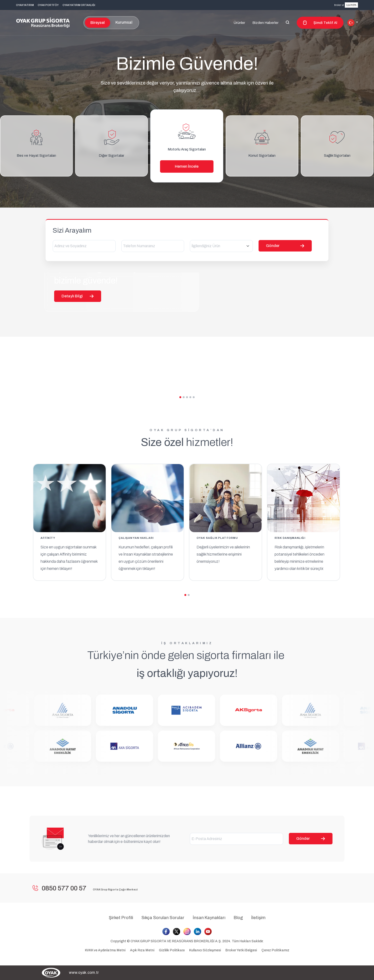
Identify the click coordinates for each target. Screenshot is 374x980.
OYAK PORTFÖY (48, 5)
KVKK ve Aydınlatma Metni (106, 950)
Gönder (311, 838)
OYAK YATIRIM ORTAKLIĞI (79, 5)
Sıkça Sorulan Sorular (163, 918)
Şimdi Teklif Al (320, 23)
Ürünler (239, 23)
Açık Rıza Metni (143, 950)
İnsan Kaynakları (209, 918)
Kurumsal (124, 22)
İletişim (258, 918)
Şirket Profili (121, 918)
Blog (238, 918)
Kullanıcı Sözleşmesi (205, 950)
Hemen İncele (187, 166)
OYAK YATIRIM (25, 5)
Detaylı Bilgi (78, 350)
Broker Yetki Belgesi (241, 950)
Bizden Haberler (265, 23)
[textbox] (221, 246)
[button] (353, 23)
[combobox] (221, 246)
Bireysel (98, 23)
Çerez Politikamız (275, 950)
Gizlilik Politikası (172, 950)
